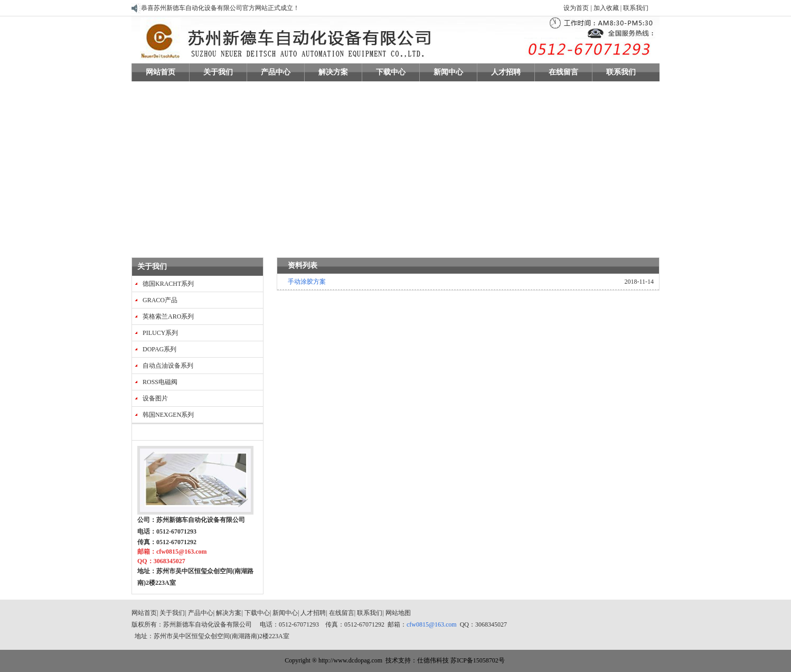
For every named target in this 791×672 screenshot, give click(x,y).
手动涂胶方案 (307, 282)
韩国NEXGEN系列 (168, 415)
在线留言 (342, 613)
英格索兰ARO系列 (168, 316)
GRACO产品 (160, 300)
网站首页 (144, 613)
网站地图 (398, 613)
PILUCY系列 (160, 333)
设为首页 (576, 8)
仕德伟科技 (433, 660)
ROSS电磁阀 (160, 382)
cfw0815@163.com (432, 624)
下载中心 (257, 613)
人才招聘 (313, 613)
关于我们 (152, 267)
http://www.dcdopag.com (350, 660)
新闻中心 (285, 613)
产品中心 (201, 613)
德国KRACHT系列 (168, 284)
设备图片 (155, 398)
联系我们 (635, 8)
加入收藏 (606, 8)
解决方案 (229, 613)
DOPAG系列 (159, 349)
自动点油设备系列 (168, 366)
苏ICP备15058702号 (478, 660)
